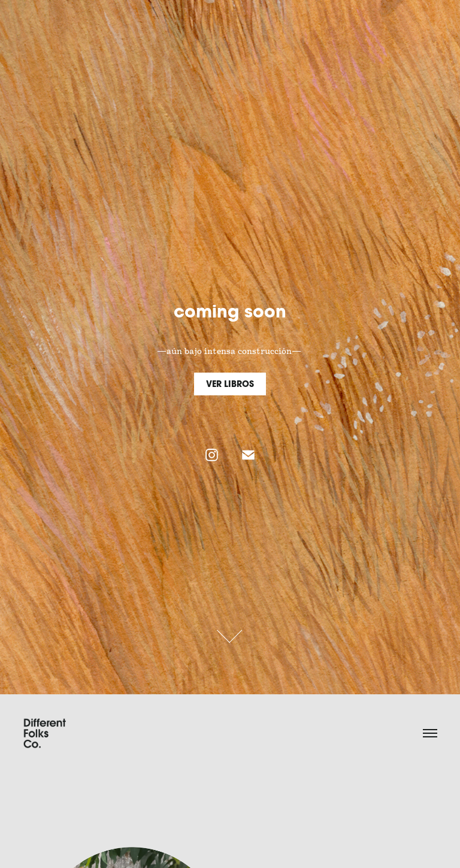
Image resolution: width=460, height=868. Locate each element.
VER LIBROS (230, 384)
